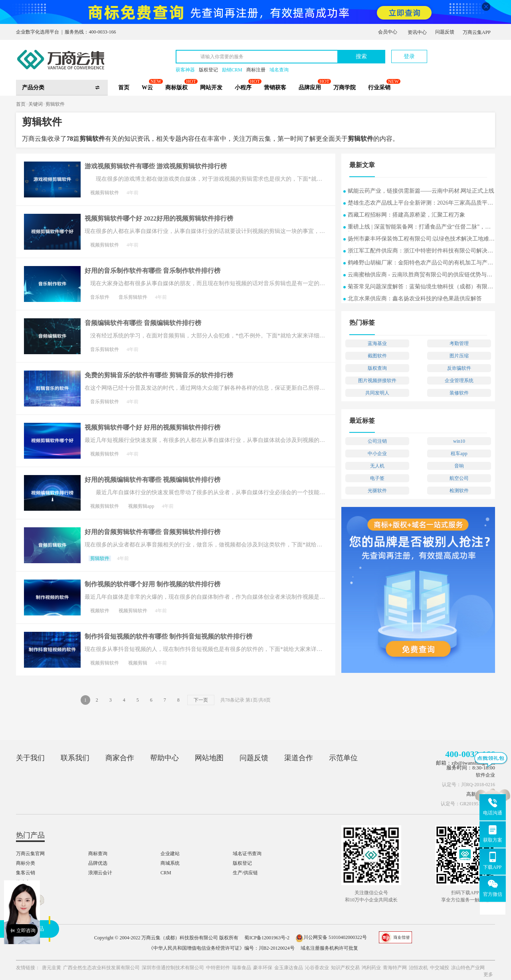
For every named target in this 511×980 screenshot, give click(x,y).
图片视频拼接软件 (377, 381)
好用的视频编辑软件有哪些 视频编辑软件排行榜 (153, 480)
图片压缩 (459, 356)
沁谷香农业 (317, 968)
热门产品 (30, 835)
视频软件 (100, 611)
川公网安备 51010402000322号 (331, 937)
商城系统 (170, 863)
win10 (459, 441)
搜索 (361, 56)
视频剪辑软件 (105, 193)
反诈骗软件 (459, 368)
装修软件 (459, 393)
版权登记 (208, 70)
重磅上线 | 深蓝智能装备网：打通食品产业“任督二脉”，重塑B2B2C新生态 (419, 228)
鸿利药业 (371, 968)
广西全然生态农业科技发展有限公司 (101, 968)
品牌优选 (98, 863)
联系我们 (75, 758)
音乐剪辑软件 (133, 297)
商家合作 (120, 758)
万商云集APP (477, 32)
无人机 (377, 466)
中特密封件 (218, 968)
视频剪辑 (138, 663)
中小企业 (377, 454)
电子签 (377, 478)
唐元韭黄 (51, 968)
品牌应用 (310, 88)
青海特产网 (395, 968)
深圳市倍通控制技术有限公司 (173, 968)
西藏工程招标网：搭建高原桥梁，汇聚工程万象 (406, 215)
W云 (147, 88)
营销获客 (275, 88)
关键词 (36, 104)
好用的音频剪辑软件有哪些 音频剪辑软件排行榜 (153, 532)
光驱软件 (377, 491)
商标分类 (26, 863)
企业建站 (170, 854)
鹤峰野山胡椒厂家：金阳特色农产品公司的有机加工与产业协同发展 (420, 263)
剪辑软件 (55, 104)
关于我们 (30, 758)
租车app (459, 454)
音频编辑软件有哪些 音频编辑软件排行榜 (143, 323)
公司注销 (377, 441)
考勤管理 (459, 343)
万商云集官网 (30, 854)
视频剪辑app (141, 506)
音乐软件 (100, 297)
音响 (459, 466)
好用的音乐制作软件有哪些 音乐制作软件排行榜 (153, 271)
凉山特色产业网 (468, 968)
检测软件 (459, 491)
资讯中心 (417, 32)
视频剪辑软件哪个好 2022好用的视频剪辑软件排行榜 (159, 218)
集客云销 (26, 873)
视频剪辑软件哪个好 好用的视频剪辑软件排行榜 (153, 427)
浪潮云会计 (100, 873)
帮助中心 (164, 758)
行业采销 (379, 88)
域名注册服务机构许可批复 (329, 948)
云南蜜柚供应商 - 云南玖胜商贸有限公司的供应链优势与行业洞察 (420, 275)
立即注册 (458, 52)
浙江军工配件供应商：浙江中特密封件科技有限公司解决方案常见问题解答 (420, 251)
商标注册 (256, 70)
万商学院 (345, 88)
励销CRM (232, 70)
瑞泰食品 (242, 968)
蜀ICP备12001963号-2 (267, 937)
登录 (409, 56)
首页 (124, 88)
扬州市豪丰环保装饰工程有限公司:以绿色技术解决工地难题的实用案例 (421, 240)
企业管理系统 (459, 381)
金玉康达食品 (289, 968)
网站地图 (209, 758)
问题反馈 (445, 32)
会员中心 (388, 32)
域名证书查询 (247, 854)
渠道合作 (299, 758)
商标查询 (98, 854)
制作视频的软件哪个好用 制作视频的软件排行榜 (153, 584)
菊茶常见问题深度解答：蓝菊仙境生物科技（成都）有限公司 (420, 287)
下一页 (201, 700)
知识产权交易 (345, 968)
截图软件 (377, 356)
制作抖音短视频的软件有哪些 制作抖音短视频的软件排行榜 (168, 636)
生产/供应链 (245, 873)
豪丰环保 (263, 968)
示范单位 (343, 758)
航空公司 (459, 478)
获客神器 (185, 70)
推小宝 (23, 882)
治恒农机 (418, 968)
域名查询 (279, 70)
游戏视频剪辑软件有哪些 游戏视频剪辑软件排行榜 (156, 166)
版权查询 (377, 368)
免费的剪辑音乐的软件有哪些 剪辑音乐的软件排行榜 (159, 375)
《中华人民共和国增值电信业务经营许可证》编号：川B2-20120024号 (222, 948)
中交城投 (440, 968)
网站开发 (211, 88)
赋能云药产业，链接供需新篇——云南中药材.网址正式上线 (421, 191)
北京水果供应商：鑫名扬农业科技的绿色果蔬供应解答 (415, 299)
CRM (166, 873)
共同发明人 (377, 393)
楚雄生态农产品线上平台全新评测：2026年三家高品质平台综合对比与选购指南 (420, 204)
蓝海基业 (377, 343)
